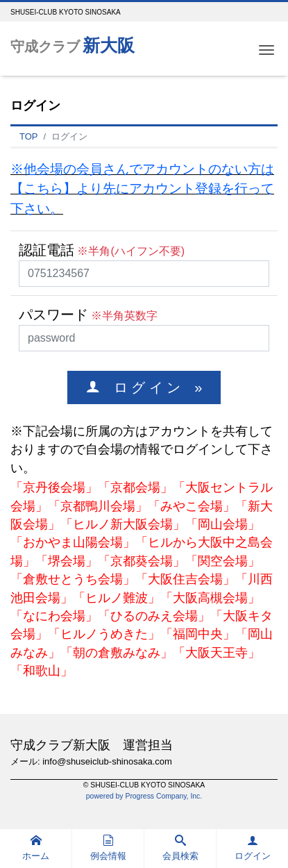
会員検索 (180, 848)
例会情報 (108, 848)
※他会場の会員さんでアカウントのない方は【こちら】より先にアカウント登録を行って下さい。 (142, 189)
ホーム (36, 848)
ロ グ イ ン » (151, 387)
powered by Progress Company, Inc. (144, 796)
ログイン (253, 848)
